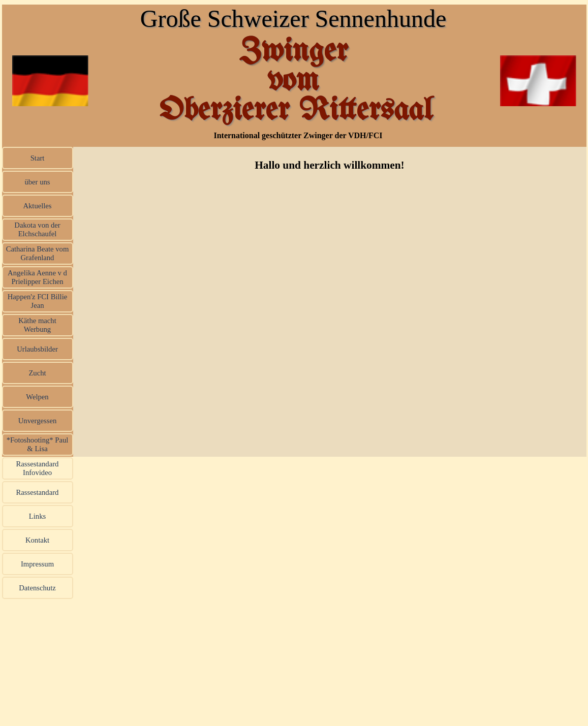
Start (38, 158)
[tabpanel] (330, 165)
